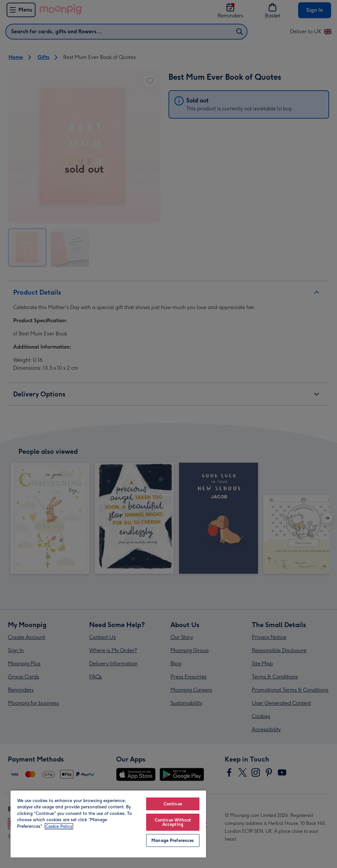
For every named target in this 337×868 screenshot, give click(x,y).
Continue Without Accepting (173, 822)
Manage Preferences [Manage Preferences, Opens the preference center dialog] (173, 840)
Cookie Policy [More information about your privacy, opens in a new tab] (59, 826)
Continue (173, 804)
